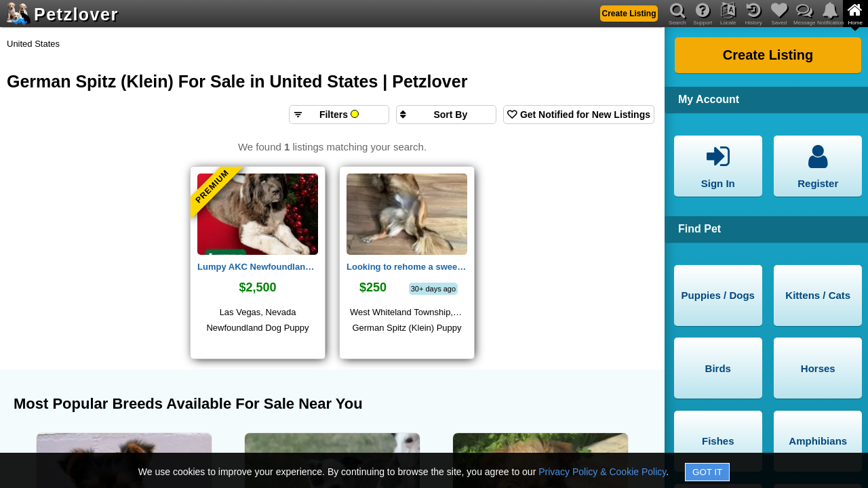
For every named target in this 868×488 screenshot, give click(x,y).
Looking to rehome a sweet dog (407, 267)
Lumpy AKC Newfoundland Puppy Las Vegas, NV (258, 267)
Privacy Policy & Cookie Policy (602, 472)
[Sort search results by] (446, 115)
